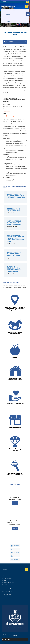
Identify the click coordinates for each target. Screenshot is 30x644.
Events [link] (8, 15)
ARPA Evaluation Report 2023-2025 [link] (14, 209)
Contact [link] (8, 22)
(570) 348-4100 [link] (5, 598)
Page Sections (15, 42)
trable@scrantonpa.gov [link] (9, 116)
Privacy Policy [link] (6, 639)
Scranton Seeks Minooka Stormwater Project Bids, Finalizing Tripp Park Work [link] (16, 238)
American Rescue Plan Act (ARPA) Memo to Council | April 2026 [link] (16, 196)
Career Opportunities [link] (12, 18)
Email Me (15, 503)
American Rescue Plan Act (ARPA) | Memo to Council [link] (14, 223)
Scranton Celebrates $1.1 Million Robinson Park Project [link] (14, 269)
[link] (28, 14)
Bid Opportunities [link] (11, 11)
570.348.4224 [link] (6, 111)
